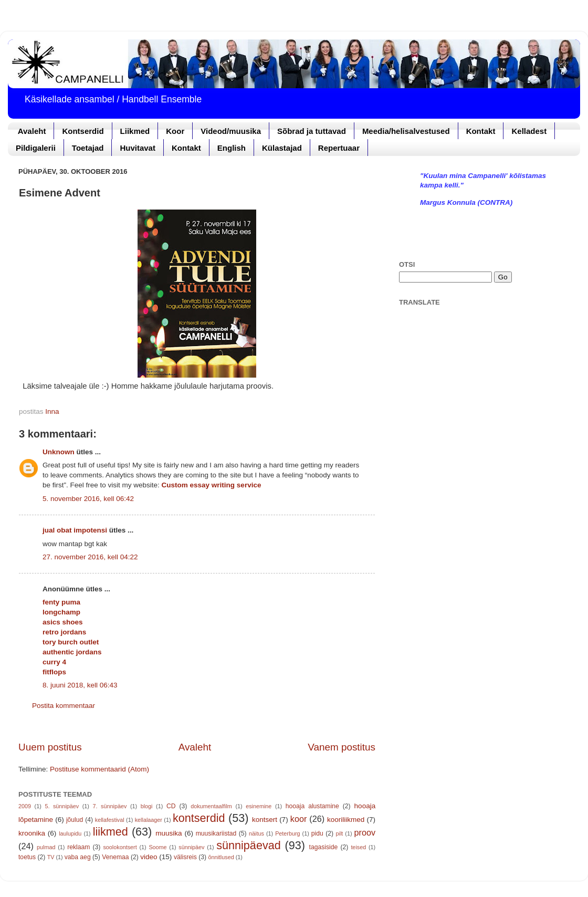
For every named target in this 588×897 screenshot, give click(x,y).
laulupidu (70, 833)
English (232, 148)
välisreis (185, 857)
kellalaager (149, 820)
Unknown (59, 452)
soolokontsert (120, 847)
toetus (27, 857)
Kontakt (481, 131)
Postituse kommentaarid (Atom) (99, 769)
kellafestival (110, 820)
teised (358, 847)
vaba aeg (78, 857)
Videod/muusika (231, 131)
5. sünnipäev (62, 806)
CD (171, 806)
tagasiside (324, 847)
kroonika (32, 833)
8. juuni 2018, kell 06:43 (80, 685)
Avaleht (32, 131)
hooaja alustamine (312, 806)
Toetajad (88, 148)
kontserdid (199, 818)
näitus (256, 833)
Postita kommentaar (64, 706)
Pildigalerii (36, 148)
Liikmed (135, 131)
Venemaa (115, 857)
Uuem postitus (50, 747)
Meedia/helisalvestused (406, 131)
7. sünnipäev (110, 806)
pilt (340, 833)
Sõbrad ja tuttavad (312, 131)
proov (365, 832)
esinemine (259, 806)
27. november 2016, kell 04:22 (90, 557)
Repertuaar (339, 148)
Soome (157, 847)
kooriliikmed (346, 820)
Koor (175, 131)
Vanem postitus (342, 747)
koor (299, 819)
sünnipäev (191, 847)
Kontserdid (83, 131)
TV (51, 857)
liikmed (111, 832)
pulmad (46, 847)
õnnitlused (221, 857)
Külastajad (282, 148)
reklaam (78, 847)
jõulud (75, 820)
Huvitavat (138, 148)
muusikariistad (216, 833)
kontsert (265, 820)
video (149, 857)
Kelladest (529, 131)
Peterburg (287, 833)
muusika (169, 833)
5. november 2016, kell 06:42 (88, 499)
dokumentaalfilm (211, 806)
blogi (147, 806)
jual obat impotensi (75, 530)
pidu (317, 833)
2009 (25, 806)
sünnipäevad (248, 845)
